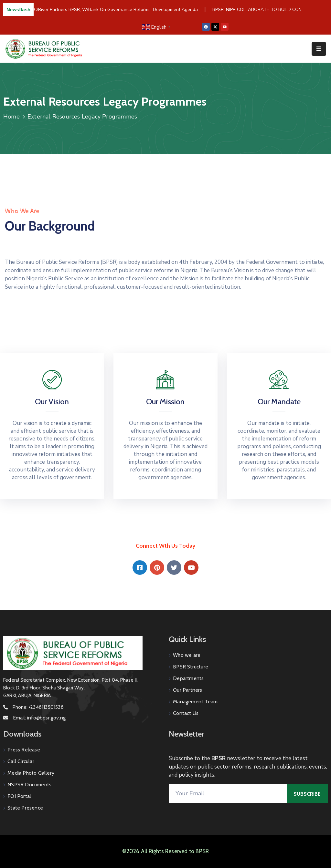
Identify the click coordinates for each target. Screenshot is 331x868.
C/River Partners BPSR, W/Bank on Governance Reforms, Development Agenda (117, 10)
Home (11, 117)
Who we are (187, 655)
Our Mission (165, 402)
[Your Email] (228, 793)
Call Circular (21, 761)
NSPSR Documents (29, 785)
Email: (39, 718)
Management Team (195, 702)
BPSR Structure (191, 667)
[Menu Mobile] (319, 49)
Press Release (24, 750)
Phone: (38, 707)
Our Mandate (279, 402)
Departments (188, 678)
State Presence (25, 808)
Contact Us (186, 713)
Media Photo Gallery (31, 773)
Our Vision (52, 402)
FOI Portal (19, 796)
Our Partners (187, 690)
